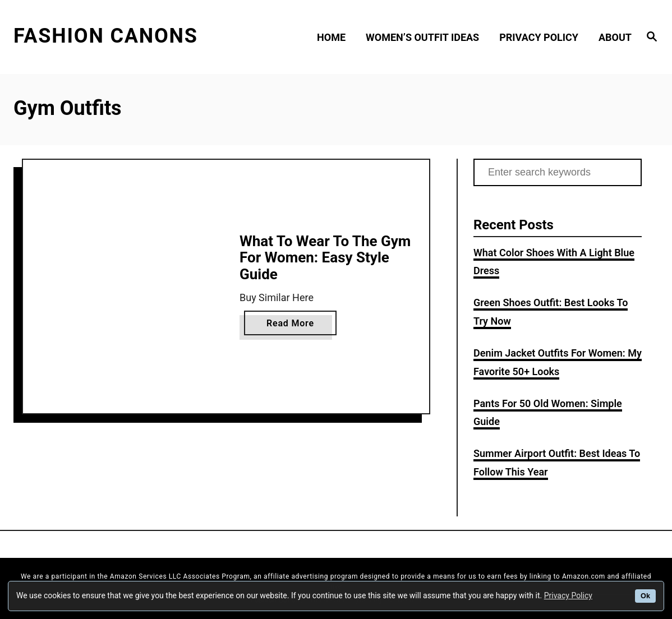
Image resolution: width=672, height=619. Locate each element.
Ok (645, 596)
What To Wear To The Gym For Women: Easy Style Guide (325, 258)
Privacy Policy (568, 595)
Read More (294, 325)
